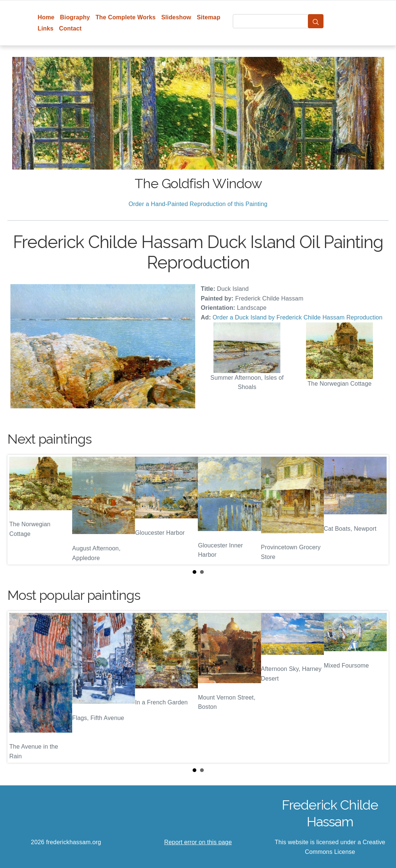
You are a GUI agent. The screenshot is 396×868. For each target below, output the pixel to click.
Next (377, 510)
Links (46, 28)
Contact (70, 28)
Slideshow (176, 17)
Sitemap (208, 17)
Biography (75, 17)
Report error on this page (198, 842)
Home (46, 17)
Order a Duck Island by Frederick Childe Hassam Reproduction (298, 317)
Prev (19, 510)
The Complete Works (126, 17)
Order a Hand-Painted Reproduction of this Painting (198, 204)
